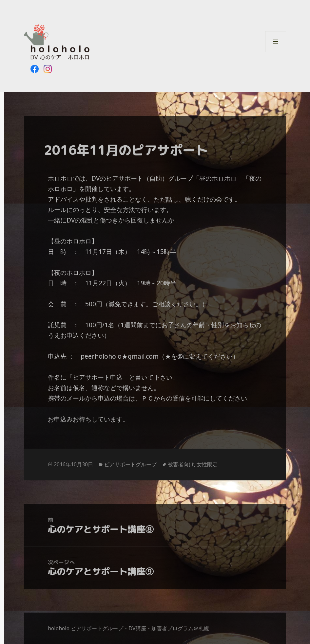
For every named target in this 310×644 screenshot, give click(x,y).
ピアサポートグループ (130, 464)
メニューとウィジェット (276, 52)
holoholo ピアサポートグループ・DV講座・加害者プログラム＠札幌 (128, 628)
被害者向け (181, 464)
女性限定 (207, 464)
